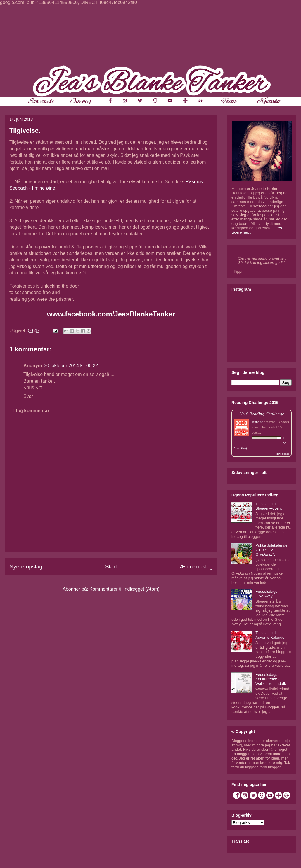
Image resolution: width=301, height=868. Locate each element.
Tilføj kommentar (31, 411)
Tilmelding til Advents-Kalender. (271, 635)
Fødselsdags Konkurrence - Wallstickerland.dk (271, 679)
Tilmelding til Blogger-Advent (269, 506)
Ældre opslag (196, 567)
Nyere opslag (26, 567)
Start (111, 567)
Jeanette (257, 422)
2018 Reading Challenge (262, 414)
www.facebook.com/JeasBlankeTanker (111, 314)
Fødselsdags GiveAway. (266, 594)
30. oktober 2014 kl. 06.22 (71, 366)
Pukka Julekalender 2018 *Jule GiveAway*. (272, 550)
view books (282, 454)
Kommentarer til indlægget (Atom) (124, 589)
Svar (28, 396)
